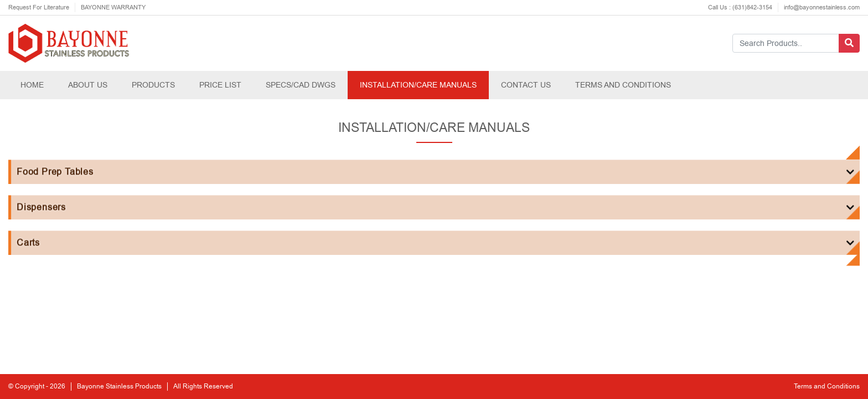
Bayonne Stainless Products (119, 387)
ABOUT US (88, 85)
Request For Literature (39, 7)
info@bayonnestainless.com (822, 7)
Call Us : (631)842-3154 (740, 7)
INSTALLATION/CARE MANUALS (418, 85)
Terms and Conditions (827, 387)
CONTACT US (526, 85)
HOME (32, 85)
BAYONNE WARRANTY (113, 7)
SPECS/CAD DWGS (301, 85)
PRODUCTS (153, 85)
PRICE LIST (220, 85)
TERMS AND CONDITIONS (623, 85)
